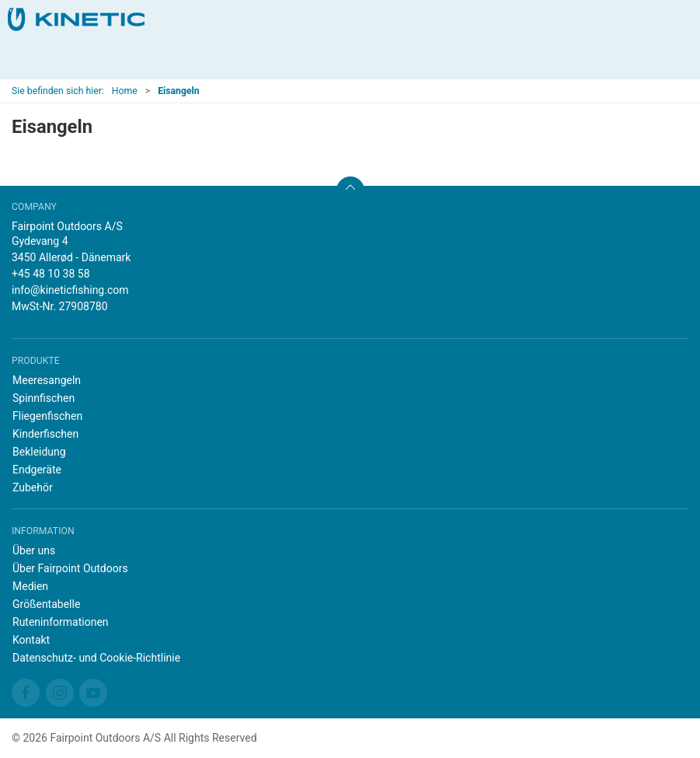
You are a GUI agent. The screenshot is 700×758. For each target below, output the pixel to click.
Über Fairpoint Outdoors (70, 568)
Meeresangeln (47, 380)
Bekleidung (39, 452)
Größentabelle (46, 604)
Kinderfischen (45, 434)
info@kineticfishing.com (70, 290)
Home (125, 91)
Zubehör (33, 487)
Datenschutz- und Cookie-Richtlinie (96, 658)
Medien (30, 586)
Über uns (34, 550)
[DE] (76, 19)
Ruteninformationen (61, 622)
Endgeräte (37, 470)
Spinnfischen (44, 398)
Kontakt (31, 640)
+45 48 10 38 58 (51, 274)
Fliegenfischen (47, 416)
